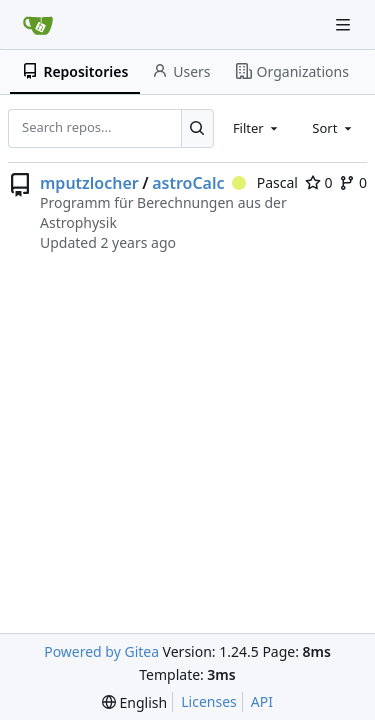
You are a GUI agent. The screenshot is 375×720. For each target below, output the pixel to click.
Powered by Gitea (101, 651)
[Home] (38, 25)
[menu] (134, 702)
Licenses (209, 701)
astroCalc (188, 183)
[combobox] (257, 128)
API (262, 701)
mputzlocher (89, 183)
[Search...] (197, 128)
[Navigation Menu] (345, 24)
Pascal (265, 182)
